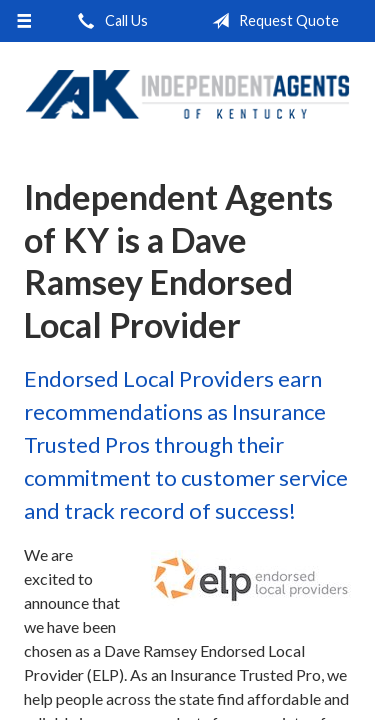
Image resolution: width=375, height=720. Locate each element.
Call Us (109, 21)
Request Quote (271, 21)
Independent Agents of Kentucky (187, 94)
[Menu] (24, 21)
